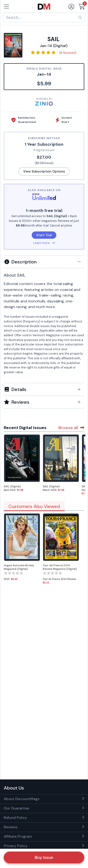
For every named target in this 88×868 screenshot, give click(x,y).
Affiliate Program (18, 837)
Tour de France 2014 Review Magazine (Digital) (60, 567)
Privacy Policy (16, 846)
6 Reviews (68, 53)
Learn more (44, 243)
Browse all (71, 428)
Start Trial (44, 235)
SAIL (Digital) (12, 486)
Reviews (11, 827)
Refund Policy (15, 818)
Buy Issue (44, 857)
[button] (44, 262)
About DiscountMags (22, 799)
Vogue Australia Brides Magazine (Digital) (19, 567)
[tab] (44, 262)
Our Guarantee (16, 808)
